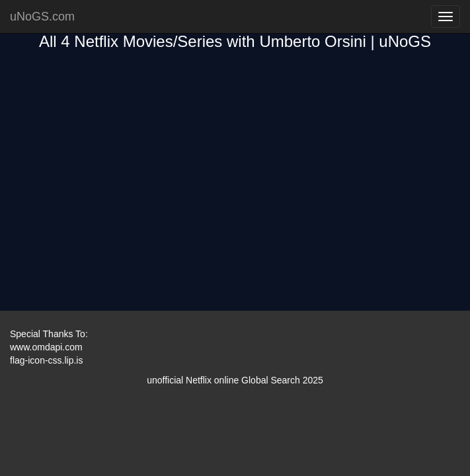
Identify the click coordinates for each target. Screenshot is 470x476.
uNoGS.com (42, 17)
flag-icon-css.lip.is (46, 360)
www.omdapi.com (46, 347)
